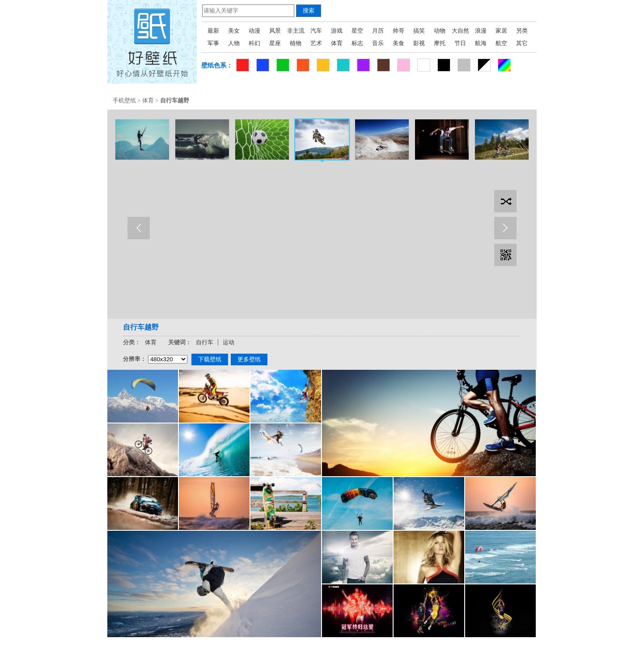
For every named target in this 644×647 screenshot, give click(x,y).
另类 (522, 31)
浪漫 (481, 31)
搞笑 (419, 31)
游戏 (337, 31)
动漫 (254, 31)
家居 (501, 31)
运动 (229, 342)
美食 (398, 43)
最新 (213, 31)
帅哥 (398, 31)
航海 (481, 43)
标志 (357, 43)
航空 (501, 43)
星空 (357, 31)
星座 (275, 43)
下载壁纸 (210, 359)
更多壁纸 (249, 359)
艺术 (316, 43)
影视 (419, 43)
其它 (522, 43)
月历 (378, 31)
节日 (460, 43)
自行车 (205, 342)
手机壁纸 (124, 100)
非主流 (296, 31)
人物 (234, 43)
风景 (275, 31)
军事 (213, 43)
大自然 (460, 31)
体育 (337, 43)
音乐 (378, 43)
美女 (234, 31)
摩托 (440, 43)
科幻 (254, 43)
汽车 (316, 31)
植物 (296, 43)
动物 (440, 31)
